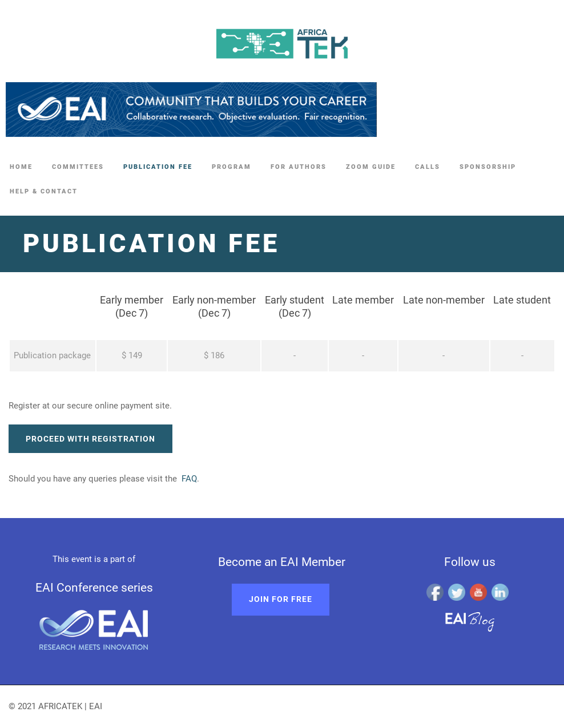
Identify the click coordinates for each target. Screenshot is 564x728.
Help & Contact (44, 191)
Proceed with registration (90, 439)
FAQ (189, 479)
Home (21, 167)
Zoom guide (371, 167)
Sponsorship (488, 167)
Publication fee (158, 167)
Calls (428, 167)
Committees (78, 167)
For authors (299, 167)
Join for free (281, 599)
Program (231, 167)
